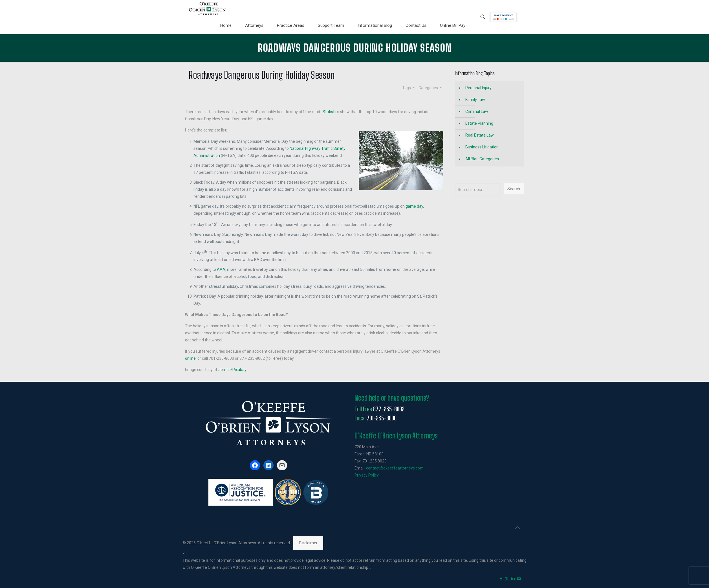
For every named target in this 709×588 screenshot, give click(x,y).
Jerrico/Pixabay (232, 370)
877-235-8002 (389, 409)
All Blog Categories (482, 159)
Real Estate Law (480, 135)
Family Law (475, 100)
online (190, 358)
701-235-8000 (382, 418)
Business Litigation (482, 147)
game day (414, 206)
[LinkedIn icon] (513, 579)
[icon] (519, 579)
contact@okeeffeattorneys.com (395, 468)
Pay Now (503, 17)
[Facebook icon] (501, 579)
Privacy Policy (367, 475)
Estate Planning (479, 123)
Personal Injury (478, 88)
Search (514, 189)
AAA (221, 269)
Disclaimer (308, 543)
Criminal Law (477, 111)
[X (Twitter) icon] (507, 579)
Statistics (331, 112)
